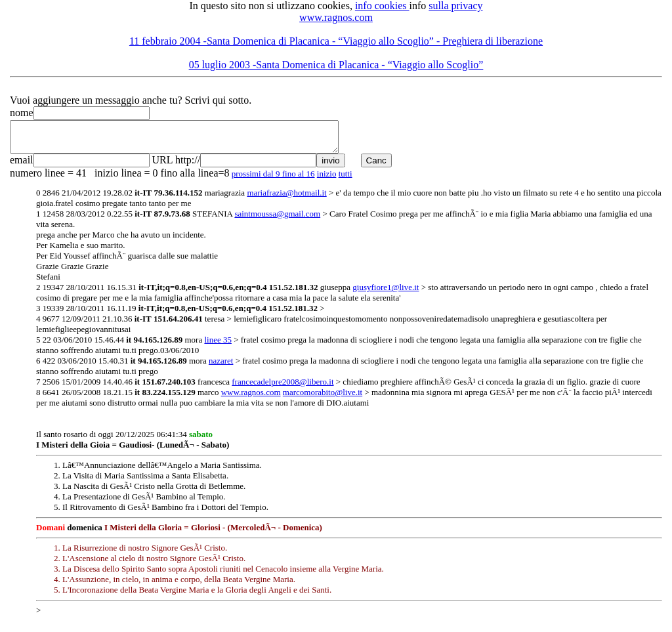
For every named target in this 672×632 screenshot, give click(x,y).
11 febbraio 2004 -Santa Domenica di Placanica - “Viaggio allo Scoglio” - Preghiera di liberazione (336, 41)
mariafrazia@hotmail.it (286, 199)
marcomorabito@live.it (323, 398)
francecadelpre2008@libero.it (283, 388)
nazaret (221, 367)
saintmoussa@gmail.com (277, 220)
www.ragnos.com (336, 17)
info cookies (382, 6)
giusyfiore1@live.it (386, 293)
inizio (327, 179)
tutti (346, 179)
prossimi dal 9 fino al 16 (273, 179)
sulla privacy (455, 6)
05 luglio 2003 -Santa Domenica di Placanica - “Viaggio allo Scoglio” (336, 65)
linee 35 (218, 346)
